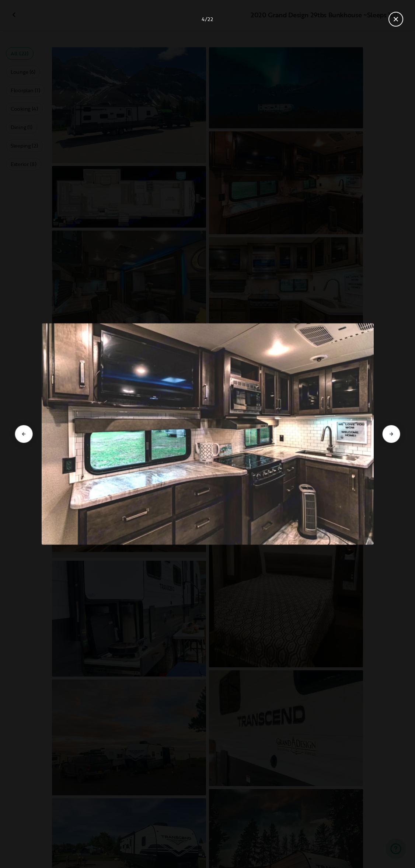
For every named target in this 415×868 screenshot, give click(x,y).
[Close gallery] (396, 19)
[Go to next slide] (391, 434)
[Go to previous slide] (24, 434)
